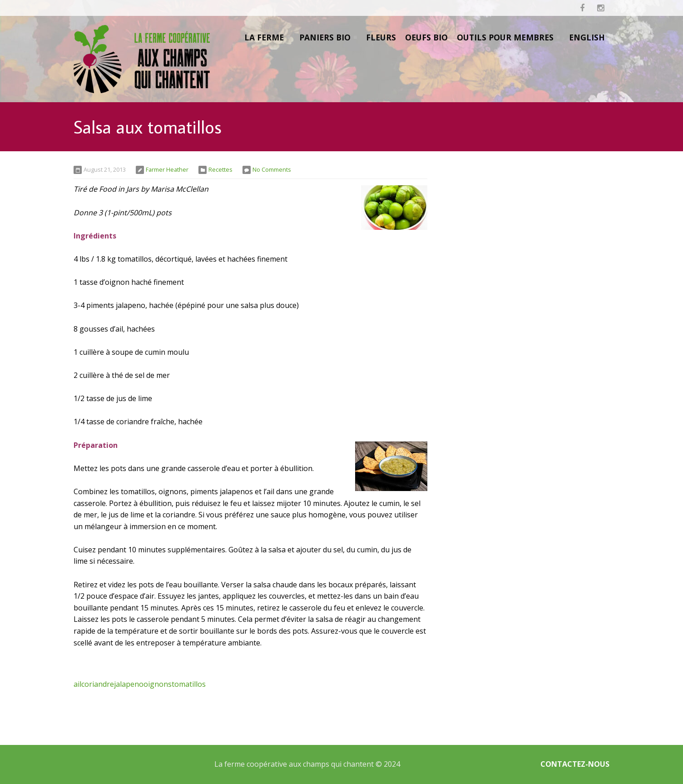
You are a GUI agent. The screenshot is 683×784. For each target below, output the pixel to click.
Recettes (220, 169)
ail (77, 684)
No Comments (272, 169)
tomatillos (189, 684)
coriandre (98, 684)
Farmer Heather (167, 169)
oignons (158, 684)
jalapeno (129, 684)
